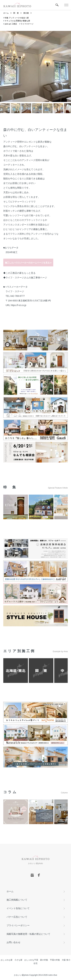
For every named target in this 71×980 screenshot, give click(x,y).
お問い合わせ (13, 942)
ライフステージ (27, 24)
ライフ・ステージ (15, 291)
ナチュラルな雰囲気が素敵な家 (17, 21)
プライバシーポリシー (18, 925)
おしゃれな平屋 (31, 960)
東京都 (26, 13)
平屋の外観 (55, 960)
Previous (4, 67)
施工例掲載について (17, 900)
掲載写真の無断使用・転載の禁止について (28, 934)
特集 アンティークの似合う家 (17, 18)
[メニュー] (66, 5)
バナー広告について (17, 917)
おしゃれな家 (7, 960)
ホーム (6, 13)
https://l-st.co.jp (18, 305)
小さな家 (18, 960)
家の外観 (44, 960)
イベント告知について (18, 908)
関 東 (16, 13)
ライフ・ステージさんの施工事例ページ (26, 278)
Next (67, 67)
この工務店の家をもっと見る (21, 273)
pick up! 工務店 (11, 24)
